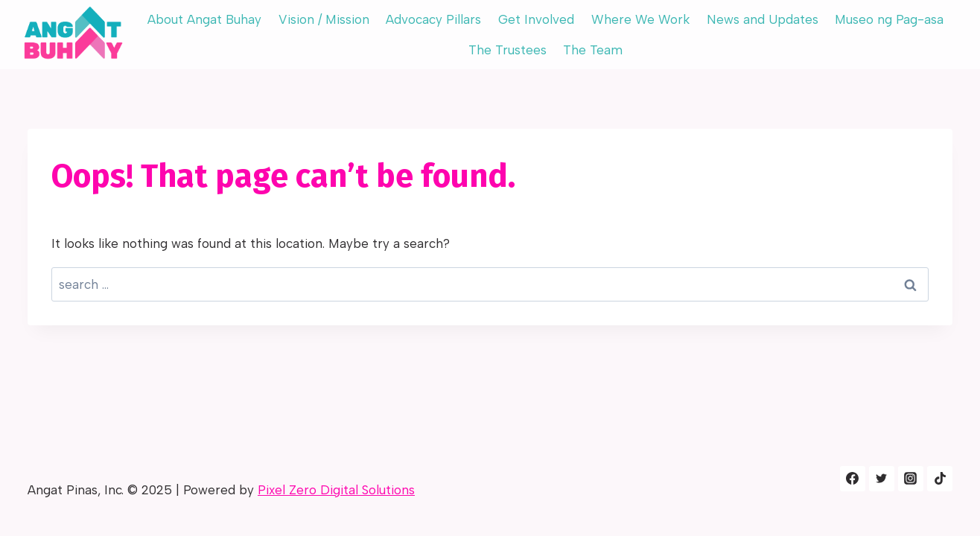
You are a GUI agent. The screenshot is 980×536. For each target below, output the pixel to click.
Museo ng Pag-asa (889, 19)
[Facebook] (853, 479)
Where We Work (640, 19)
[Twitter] (882, 479)
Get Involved (536, 19)
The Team (593, 50)
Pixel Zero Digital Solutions (336, 490)
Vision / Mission (324, 19)
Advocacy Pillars (433, 19)
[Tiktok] (940, 479)
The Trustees (507, 50)
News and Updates (763, 19)
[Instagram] (911, 479)
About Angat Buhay (204, 19)
